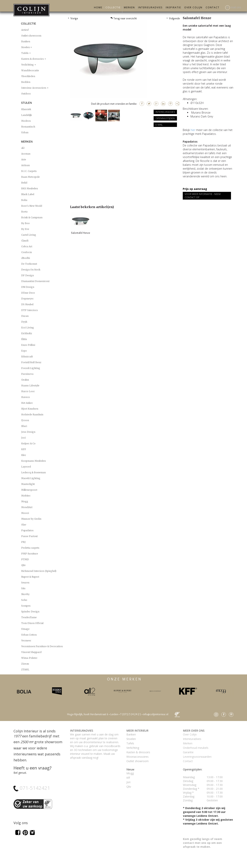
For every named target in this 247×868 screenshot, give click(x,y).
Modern (26, 121)
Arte (24, 159)
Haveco (26, 397)
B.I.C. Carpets (29, 171)
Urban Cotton (29, 635)
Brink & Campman (32, 217)
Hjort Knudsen (30, 409)
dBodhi (26, 258)
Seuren (25, 583)
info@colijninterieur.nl (156, 714)
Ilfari (24, 426)
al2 (23, 148)
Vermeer (26, 641)
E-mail (159, 125)
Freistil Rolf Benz (31, 362)
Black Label (28, 194)
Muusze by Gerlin (31, 519)
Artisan (25, 165)
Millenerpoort (29, 490)
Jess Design (28, 432)
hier (193, 130)
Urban (25, 132)
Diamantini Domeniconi (35, 281)
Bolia (24, 200)
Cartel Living (29, 235)
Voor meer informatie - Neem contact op (203, 196)
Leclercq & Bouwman (33, 472)
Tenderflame (29, 617)
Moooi (25, 513)
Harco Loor (28, 391)
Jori (23, 438)
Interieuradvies (150, 7)
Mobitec (26, 496)
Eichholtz (27, 333)
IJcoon (25, 420)
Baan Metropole (30, 177)
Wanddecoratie (30, 70)
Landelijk (27, 115)
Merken (129, 7)
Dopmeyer (27, 299)
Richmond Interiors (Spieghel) (39, 571)
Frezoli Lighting (31, 368)
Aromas (26, 154)
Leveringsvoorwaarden (197, 757)
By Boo (25, 223)
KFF (24, 449)
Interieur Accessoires (34, 88)
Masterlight (28, 484)
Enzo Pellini (28, 345)
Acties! (25, 30)
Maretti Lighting (31, 478)
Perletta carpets (30, 548)
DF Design (27, 275)
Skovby (25, 594)
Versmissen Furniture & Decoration (42, 646)
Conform (27, 252)
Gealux (25, 380)
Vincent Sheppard (31, 652)
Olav (24, 525)
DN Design (28, 287)
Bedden (26, 82)
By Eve (25, 229)
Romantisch (28, 127)
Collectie (113, 7)
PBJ (23, 542)
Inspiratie (173, 7)
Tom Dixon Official (32, 623)
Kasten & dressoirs (33, 59)
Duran (25, 316)
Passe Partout (29, 536)
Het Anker (27, 403)
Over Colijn (193, 7)
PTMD (25, 559)
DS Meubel (27, 304)
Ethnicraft (27, 357)
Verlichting (28, 65)
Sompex (26, 606)
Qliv (23, 565)
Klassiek (26, 109)
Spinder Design (30, 612)
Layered (26, 467)
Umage (25, 629)
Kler (24, 455)
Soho (24, 600)
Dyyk (24, 322)
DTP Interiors (30, 310)
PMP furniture (30, 554)
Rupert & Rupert (30, 577)
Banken (26, 41)
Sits (23, 588)
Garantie (188, 752)
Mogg (25, 501)
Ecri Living (28, 328)
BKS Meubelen (30, 188)
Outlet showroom (31, 36)
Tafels (25, 53)
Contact (213, 7)
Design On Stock (31, 270)
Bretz (24, 212)
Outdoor (26, 94)
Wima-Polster (29, 658)
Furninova (27, 374)
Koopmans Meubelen (33, 461)
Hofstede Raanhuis (32, 414)
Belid (24, 183)
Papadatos (27, 530)
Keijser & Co (28, 443)
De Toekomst (29, 264)
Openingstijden (165, 118)
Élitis (24, 339)
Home (98, 7)
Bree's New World (32, 206)
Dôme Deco (28, 293)
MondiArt (27, 507)
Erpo (24, 351)
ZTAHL (25, 669)
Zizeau (25, 664)
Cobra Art (27, 246)
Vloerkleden (28, 76)
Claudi (25, 241)
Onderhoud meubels (196, 748)
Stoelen (26, 47)
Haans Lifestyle (30, 386)
